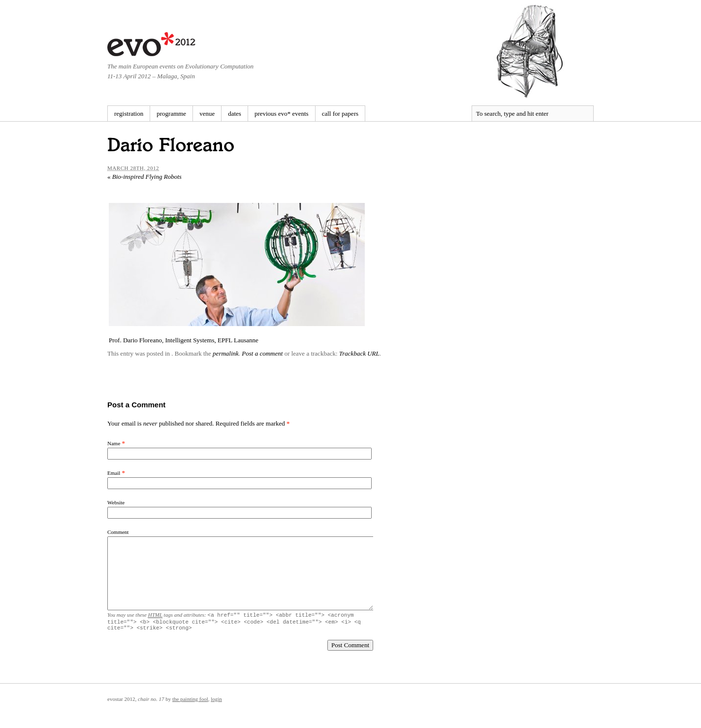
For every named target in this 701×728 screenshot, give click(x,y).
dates (235, 114)
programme (171, 114)
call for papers (340, 114)
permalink (226, 353)
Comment (118, 532)
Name (114, 443)
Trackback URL (359, 353)
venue (207, 114)
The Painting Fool (190, 702)
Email (114, 473)
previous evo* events (282, 114)
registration (129, 114)
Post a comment (262, 353)
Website (116, 502)
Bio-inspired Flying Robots (144, 177)
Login (216, 702)
